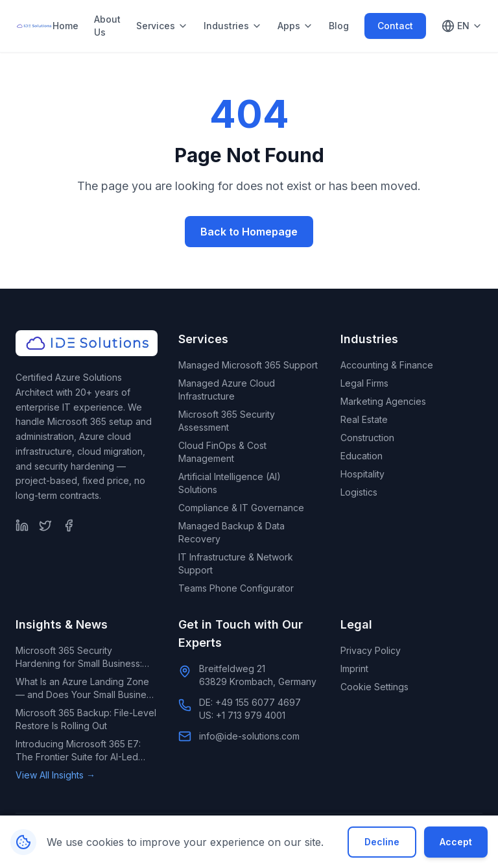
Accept (456, 842)
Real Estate (364, 419)
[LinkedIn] (22, 525)
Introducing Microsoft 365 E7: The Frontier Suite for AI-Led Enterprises (78, 751)
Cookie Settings (374, 687)
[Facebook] (69, 525)
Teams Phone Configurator (236, 588)
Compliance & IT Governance (241, 508)
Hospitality (362, 474)
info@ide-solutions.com (249, 736)
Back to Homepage (249, 232)
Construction (367, 438)
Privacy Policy (371, 650)
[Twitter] (45, 525)
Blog (339, 26)
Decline (382, 842)
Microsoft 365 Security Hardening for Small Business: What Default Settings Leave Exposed (79, 657)
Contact (395, 26)
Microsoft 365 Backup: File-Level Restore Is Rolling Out (86, 719)
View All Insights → (55, 775)
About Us (107, 26)
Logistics (359, 492)
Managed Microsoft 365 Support (248, 365)
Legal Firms (364, 383)
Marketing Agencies (383, 401)
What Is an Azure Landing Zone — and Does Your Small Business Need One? (86, 689)
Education (362, 456)
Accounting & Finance (387, 365)
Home (65, 26)
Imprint (354, 669)
